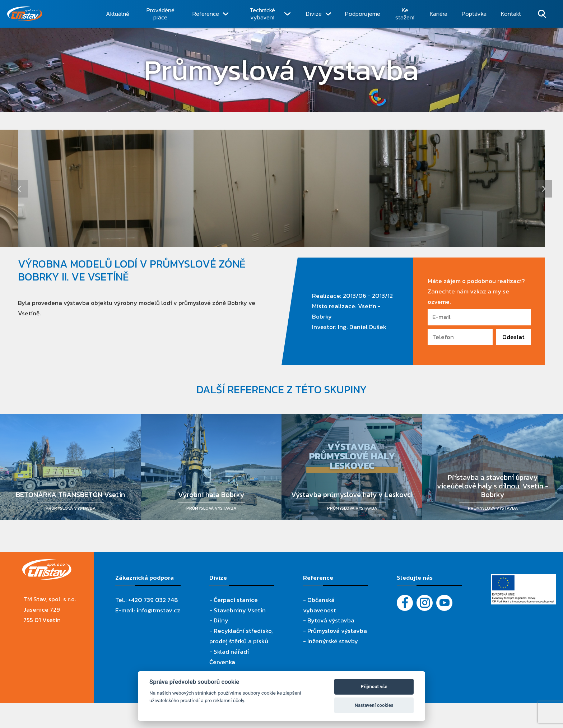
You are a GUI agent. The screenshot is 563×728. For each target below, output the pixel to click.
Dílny (221, 620)
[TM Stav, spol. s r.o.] (53, 14)
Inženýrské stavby (333, 641)
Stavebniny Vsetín (240, 610)
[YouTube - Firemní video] (444, 603)
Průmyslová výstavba (337, 631)
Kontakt (511, 14)
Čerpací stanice (236, 600)
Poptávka (474, 14)
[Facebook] (405, 603)
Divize (314, 14)
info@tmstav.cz (158, 610)
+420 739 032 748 (153, 600)
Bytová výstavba (331, 620)
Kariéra (439, 14)
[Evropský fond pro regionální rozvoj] (523, 579)
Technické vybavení (262, 14)
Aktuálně (118, 14)
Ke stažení (405, 14)
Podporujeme (363, 14)
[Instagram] (425, 603)
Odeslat (513, 337)
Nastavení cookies (374, 705)
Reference (206, 14)
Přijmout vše (374, 687)
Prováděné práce (160, 14)
